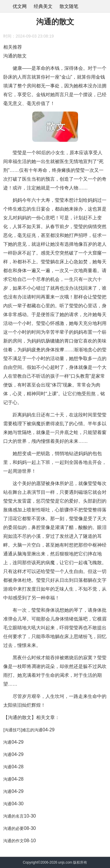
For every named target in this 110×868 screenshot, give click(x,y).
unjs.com (65, 862)
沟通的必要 (13, 828)
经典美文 (43, 6)
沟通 (7, 742)
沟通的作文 (13, 841)
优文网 (20, 6)
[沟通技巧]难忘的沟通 (23, 730)
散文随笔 (69, 6)
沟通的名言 (13, 816)
